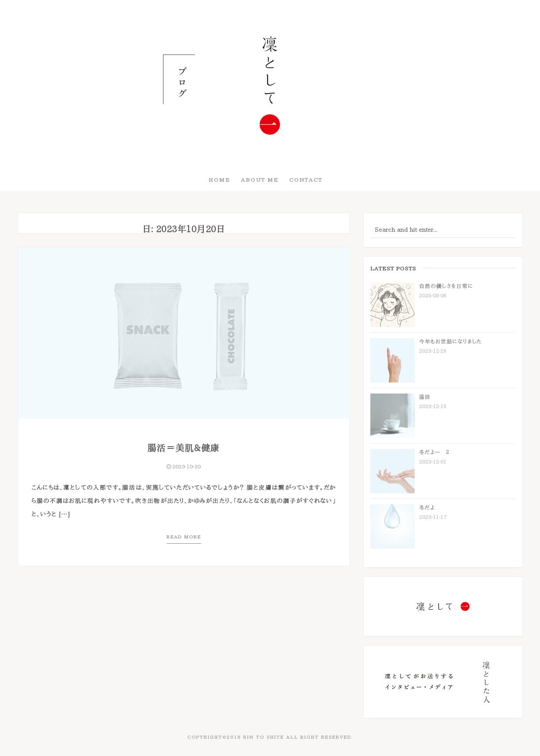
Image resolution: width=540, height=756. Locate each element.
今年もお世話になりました (451, 341)
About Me (260, 179)
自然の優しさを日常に (446, 286)
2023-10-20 (184, 466)
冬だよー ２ (434, 452)
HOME (219, 179)
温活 (425, 397)
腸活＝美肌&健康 (184, 448)
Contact (306, 179)
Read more (184, 537)
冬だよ (427, 507)
